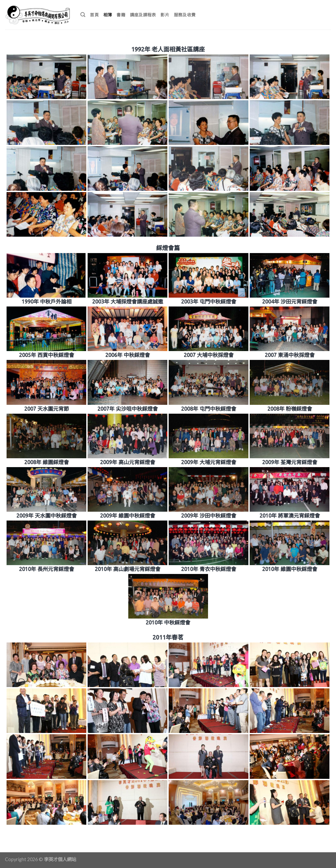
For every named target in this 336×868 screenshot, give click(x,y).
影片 (165, 15)
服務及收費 (185, 15)
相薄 (108, 15)
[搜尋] (83, 15)
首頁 (94, 15)
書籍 (121, 15)
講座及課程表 (143, 15)
